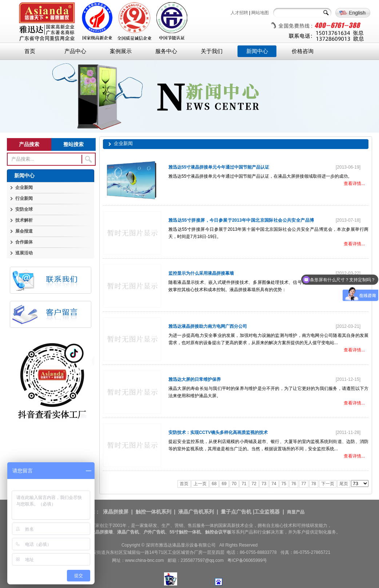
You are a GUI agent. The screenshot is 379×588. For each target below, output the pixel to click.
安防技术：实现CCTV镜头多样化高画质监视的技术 (218, 432)
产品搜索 (29, 144)
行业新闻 (24, 198)
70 (234, 484)
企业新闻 (24, 188)
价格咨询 (303, 51)
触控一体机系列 (153, 512)
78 (314, 484)
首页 (30, 51)
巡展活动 (24, 253)
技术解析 (24, 220)
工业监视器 (267, 512)
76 (294, 484)
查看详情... (354, 184)
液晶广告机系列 (196, 512)
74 (274, 484)
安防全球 (24, 209)
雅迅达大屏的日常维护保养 (195, 379)
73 (264, 484)
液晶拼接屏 (116, 512)
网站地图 (260, 13)
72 (254, 484)
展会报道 (24, 231)
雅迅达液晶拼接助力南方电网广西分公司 (208, 326)
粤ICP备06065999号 (247, 560)
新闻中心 (257, 51)
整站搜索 (73, 144)
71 (244, 484)
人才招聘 (239, 13)
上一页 (200, 484)
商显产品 (296, 512)
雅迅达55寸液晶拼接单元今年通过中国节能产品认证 (219, 167)
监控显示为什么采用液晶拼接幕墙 (201, 273)
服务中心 (166, 51)
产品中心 (75, 51)
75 (284, 484)
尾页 (344, 484)
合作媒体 (24, 242)
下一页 (328, 484)
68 (214, 484)
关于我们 (212, 51)
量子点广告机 (236, 512)
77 (304, 484)
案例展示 (121, 51)
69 (224, 484)
